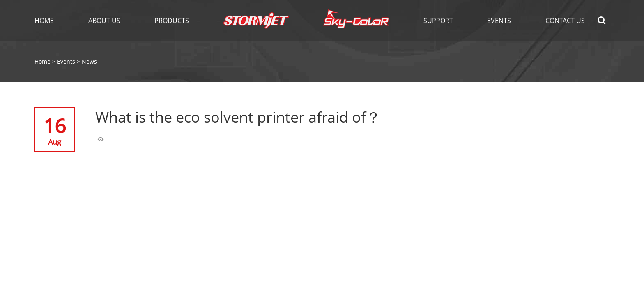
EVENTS (499, 21)
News (89, 61)
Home (44, 21)
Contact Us (565, 21)
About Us (104, 21)
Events (66, 61)
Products (172, 21)
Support (438, 21)
